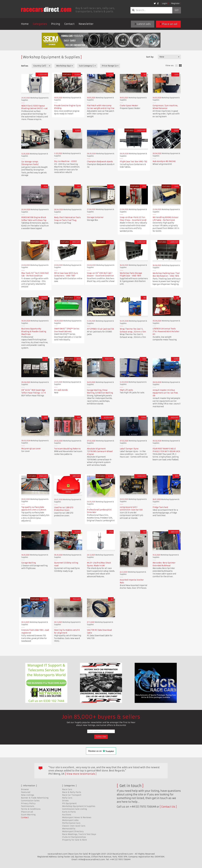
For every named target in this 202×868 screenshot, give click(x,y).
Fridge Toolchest (160, 507)
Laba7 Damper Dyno (129, 449)
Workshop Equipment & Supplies (79, 806)
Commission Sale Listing (74, 809)
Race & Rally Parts (72, 792)
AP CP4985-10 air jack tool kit (100, 329)
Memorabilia (69, 829)
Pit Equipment (69, 803)
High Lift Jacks (126, 390)
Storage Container (95, 217)
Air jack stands (61, 390)
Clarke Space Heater (129, 106)
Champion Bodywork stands (100, 162)
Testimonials (28, 806)
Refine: (25, 66)
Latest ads (143, 24)
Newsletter (86, 24)
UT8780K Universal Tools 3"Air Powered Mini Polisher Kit (166, 331)
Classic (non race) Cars (74, 826)
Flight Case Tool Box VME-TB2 (133, 162)
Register (175, 3)
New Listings (28, 795)
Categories (40, 24)
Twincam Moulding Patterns (67, 449)
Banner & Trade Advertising (35, 798)
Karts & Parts (69, 812)
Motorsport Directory (73, 831)
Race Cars (67, 789)
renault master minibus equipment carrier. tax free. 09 (165, 393)
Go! (177, 10)
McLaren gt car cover (31, 449)
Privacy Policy (28, 803)
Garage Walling (29, 563)
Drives (65, 801)
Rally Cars (67, 798)
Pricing (56, 24)
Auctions (67, 815)
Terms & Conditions (31, 809)
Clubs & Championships (74, 837)
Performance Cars (71, 823)
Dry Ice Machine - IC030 (65, 161)
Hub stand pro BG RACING (164, 161)
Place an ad (168, 24)
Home (25, 24)
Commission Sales (30, 801)
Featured (26, 792)
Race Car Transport (72, 795)
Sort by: (150, 57)
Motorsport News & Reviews (77, 817)
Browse (25, 789)
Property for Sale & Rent (74, 840)
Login (165, 3)
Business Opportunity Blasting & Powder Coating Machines (34, 331)
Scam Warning (28, 815)
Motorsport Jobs (70, 820)
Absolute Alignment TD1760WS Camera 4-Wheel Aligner (100, 451)
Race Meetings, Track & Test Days (79, 834)
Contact (69, 24)
